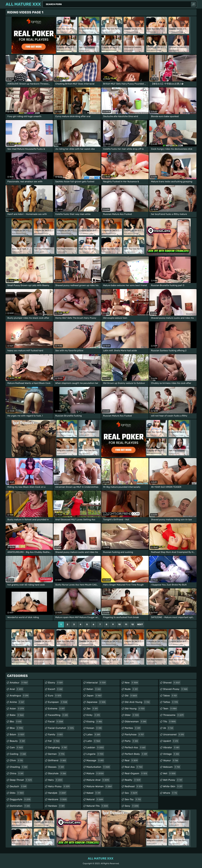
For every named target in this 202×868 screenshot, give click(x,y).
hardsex (57, 806)
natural (95, 799)
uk (168, 728)
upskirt (171, 741)
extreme (57, 709)
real (132, 760)
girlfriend (57, 760)
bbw (17, 728)
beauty (18, 741)
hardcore (58, 799)
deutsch (18, 786)
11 (126, 624)
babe (17, 715)
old (131, 696)
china (17, 773)
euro (55, 696)
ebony (56, 683)
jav (92, 709)
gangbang (58, 748)
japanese (96, 702)
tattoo (171, 702)
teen (170, 709)
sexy (132, 806)
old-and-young (137, 702)
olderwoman (136, 722)
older (132, 715)
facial (56, 722)
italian (94, 689)
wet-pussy (173, 780)
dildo (17, 793)
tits (170, 722)
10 (119, 624)
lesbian (95, 748)
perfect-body (136, 754)
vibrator (171, 748)
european (58, 702)
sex (131, 793)
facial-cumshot (61, 728)
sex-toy (133, 799)
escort (56, 689)
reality (133, 780)
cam (17, 748)
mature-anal (98, 780)
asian (17, 709)
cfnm (17, 760)
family (56, 735)
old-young (135, 709)
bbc (16, 722)
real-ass (134, 767)
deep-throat (21, 780)
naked (94, 793)
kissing (94, 722)
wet (170, 773)
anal (17, 689)
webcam (172, 767)
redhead (134, 786)
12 (133, 624)
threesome (174, 715)
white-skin (173, 786)
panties (133, 728)
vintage (171, 754)
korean (94, 728)
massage (95, 760)
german (57, 754)
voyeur (171, 760)
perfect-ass (135, 748)
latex (94, 735)
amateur (19, 683)
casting (18, 754)
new (132, 683)
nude (132, 689)
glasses (56, 767)
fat (54, 741)
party (132, 741)
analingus (19, 696)
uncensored (174, 735)
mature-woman (99, 786)
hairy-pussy (59, 786)
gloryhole (57, 773)
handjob (57, 793)
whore (170, 793)
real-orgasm (136, 773)
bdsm (17, 735)
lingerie (95, 754)
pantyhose (135, 735)
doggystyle (20, 799)
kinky (93, 715)
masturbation (98, 767)
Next (140, 624)
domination (20, 806)
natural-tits (98, 806)
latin (94, 741)
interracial (96, 683)
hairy (55, 780)
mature (95, 773)
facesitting (58, 715)
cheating (19, 767)
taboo (170, 696)
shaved (172, 683)
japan (94, 696)
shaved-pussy (176, 689)
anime (17, 702)
